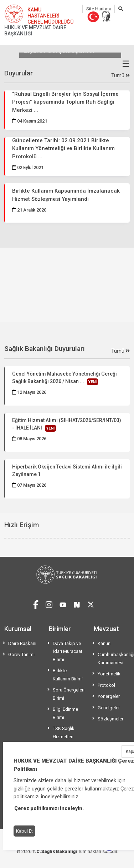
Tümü (120, 75)
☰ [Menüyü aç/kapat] (126, 64)
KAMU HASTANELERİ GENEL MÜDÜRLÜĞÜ (50, 16)
